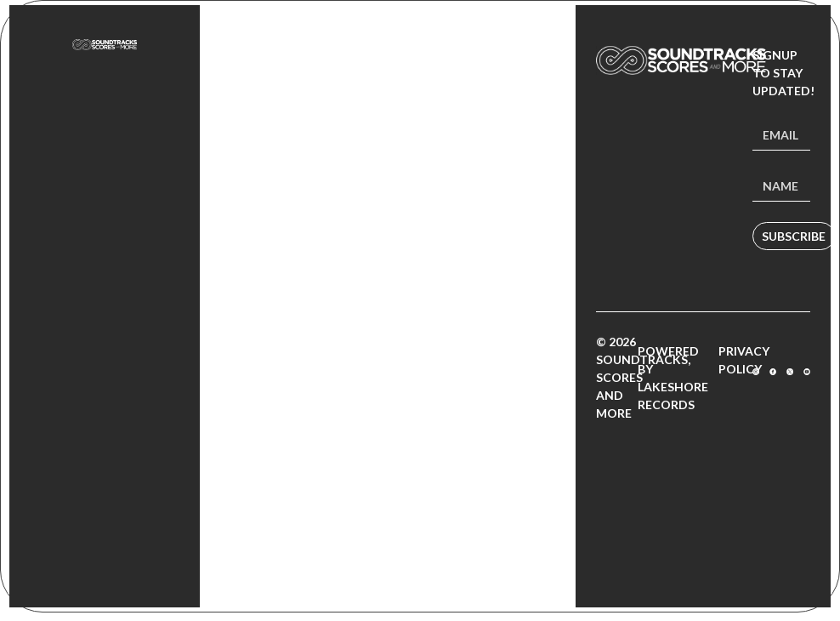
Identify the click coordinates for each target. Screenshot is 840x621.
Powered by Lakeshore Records (673, 378)
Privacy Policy (744, 360)
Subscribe (794, 236)
